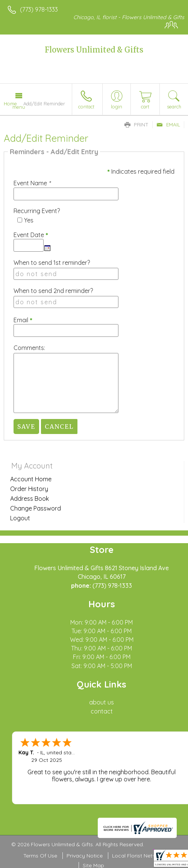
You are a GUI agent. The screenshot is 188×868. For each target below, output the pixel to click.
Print (136, 125)
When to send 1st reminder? (52, 263)
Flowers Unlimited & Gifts (94, 50)
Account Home (31, 479)
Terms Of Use (40, 856)
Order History (29, 489)
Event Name (32, 183)
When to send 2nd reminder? (53, 291)
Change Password (36, 508)
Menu (19, 107)
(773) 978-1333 (39, 9)
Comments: (29, 348)
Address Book (30, 499)
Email (168, 125)
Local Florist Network (138, 856)
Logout (20, 518)
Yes (29, 220)
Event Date (31, 235)
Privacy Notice (85, 856)
